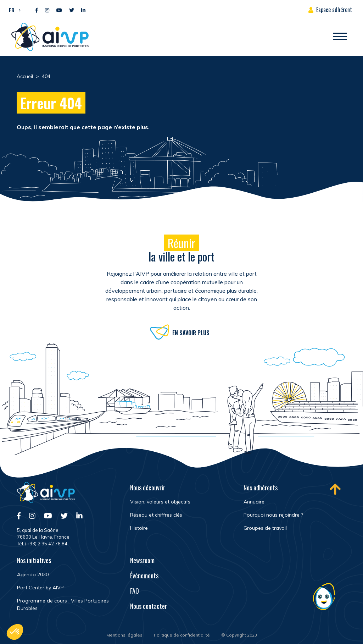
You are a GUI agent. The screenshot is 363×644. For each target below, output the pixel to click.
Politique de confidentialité (182, 635)
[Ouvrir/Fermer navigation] (340, 37)
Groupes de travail (265, 528)
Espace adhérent (334, 10)
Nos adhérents (261, 488)
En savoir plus (191, 334)
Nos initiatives (34, 560)
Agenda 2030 (33, 574)
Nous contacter (149, 606)
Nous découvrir (148, 488)
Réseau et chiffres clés (156, 515)
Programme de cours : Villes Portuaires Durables (63, 604)
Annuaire (254, 502)
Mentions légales (124, 635)
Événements (144, 576)
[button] (13, 10)
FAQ (135, 591)
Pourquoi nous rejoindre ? (273, 515)
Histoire (139, 528)
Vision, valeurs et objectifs (160, 502)
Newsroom (142, 560)
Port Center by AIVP (40, 588)
